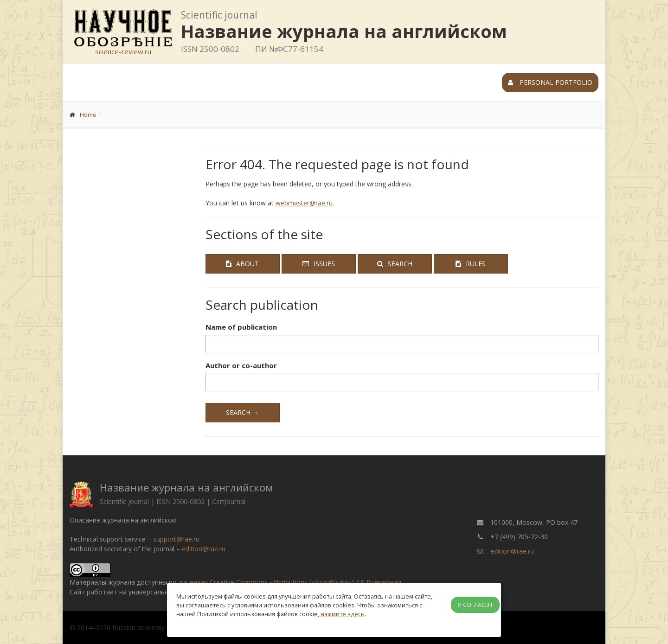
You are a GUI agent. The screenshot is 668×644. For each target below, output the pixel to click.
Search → (242, 412)
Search (395, 264)
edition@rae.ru (204, 549)
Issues (319, 264)
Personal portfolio (550, 82)
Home (88, 115)
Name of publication (241, 327)
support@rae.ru (176, 539)
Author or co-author (241, 365)
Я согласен (475, 605)
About (242, 264)
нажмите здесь (343, 614)
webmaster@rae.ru (304, 203)
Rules (471, 264)
